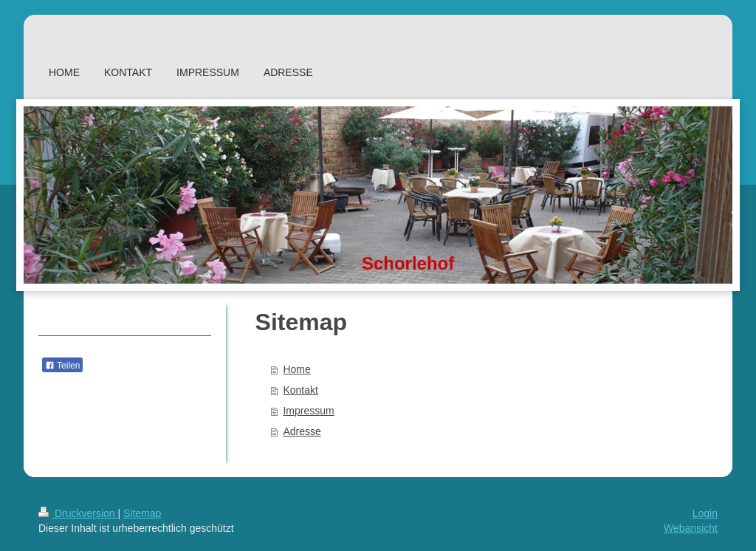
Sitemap (142, 513)
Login (705, 513)
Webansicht (691, 528)
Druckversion (78, 513)
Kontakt (300, 390)
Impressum (308, 411)
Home (296, 369)
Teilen (62, 366)
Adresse (302, 431)
